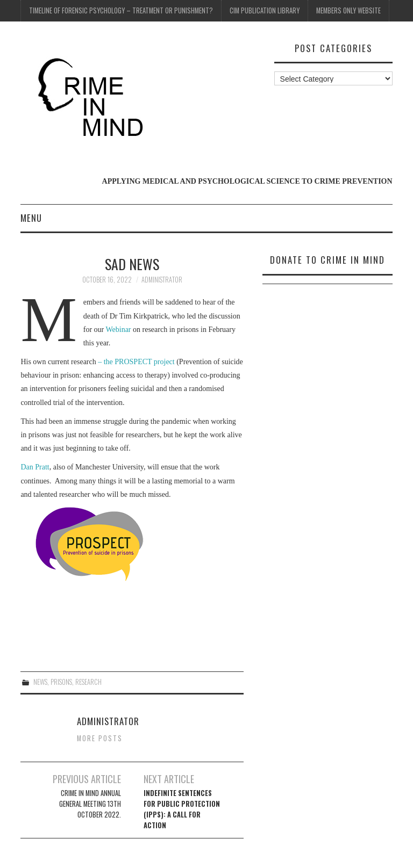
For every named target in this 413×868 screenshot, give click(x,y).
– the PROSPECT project (136, 362)
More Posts (100, 738)
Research (88, 682)
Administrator (162, 280)
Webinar (118, 330)
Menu (31, 218)
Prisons (61, 682)
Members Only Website (348, 10)
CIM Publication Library (265, 10)
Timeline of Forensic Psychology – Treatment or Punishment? (121, 10)
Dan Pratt (35, 467)
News (40, 682)
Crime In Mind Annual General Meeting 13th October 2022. (90, 804)
